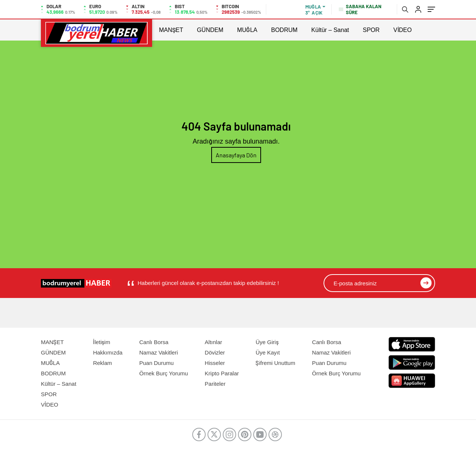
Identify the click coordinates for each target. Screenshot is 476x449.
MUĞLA (247, 30)
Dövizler (215, 352)
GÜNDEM (210, 30)
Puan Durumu (157, 363)
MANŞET (171, 30)
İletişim (102, 342)
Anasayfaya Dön (236, 155)
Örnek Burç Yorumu (164, 373)
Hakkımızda (108, 352)
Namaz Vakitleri (159, 352)
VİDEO (403, 30)
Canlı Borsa (154, 342)
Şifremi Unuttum (275, 363)
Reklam (102, 363)
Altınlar (214, 342)
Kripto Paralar (222, 373)
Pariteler (215, 384)
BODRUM (284, 30)
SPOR (371, 30)
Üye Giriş (267, 342)
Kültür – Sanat (330, 30)
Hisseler (215, 363)
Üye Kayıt (268, 352)
